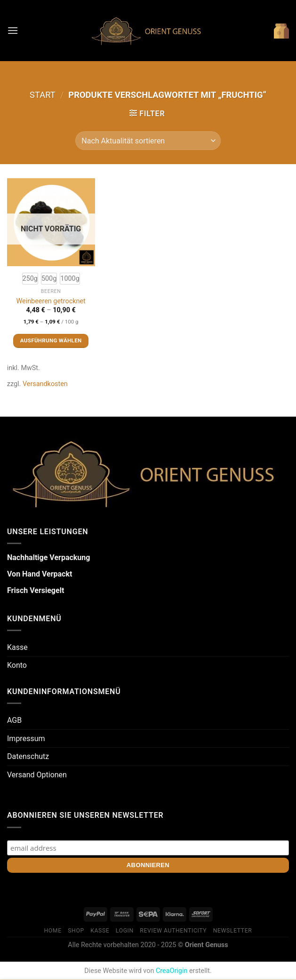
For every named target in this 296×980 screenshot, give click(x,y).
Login (125, 931)
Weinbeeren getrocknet (51, 301)
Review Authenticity (173, 931)
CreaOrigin (172, 971)
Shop (76, 931)
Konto (17, 665)
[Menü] (13, 30)
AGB (14, 720)
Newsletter (233, 931)
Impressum (26, 739)
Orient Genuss (207, 945)
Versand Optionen (37, 775)
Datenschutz (28, 756)
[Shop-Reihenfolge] (148, 141)
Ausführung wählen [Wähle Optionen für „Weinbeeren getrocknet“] (51, 340)
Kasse (17, 647)
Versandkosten (45, 384)
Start (43, 95)
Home (53, 931)
